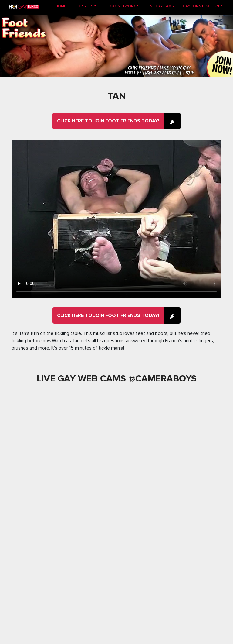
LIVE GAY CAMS (161, 6)
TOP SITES (84, 6)
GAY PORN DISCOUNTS (203, 6)
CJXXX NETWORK (120, 6)
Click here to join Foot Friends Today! (108, 121)
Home (63, 6)
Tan (117, 96)
